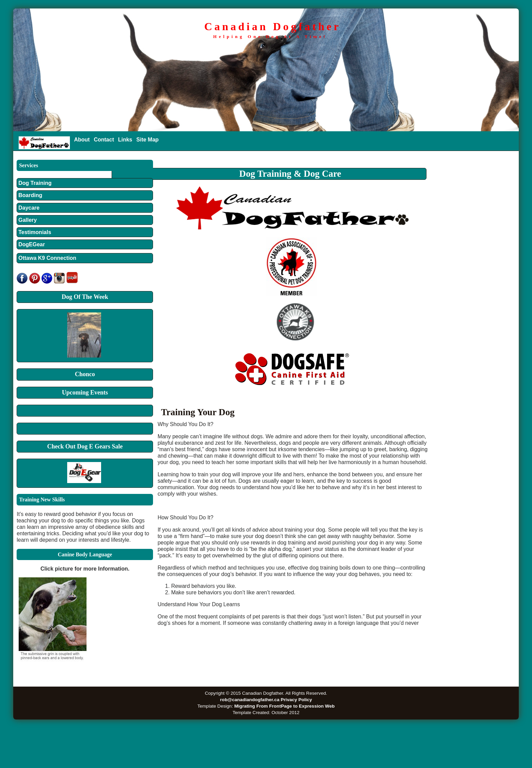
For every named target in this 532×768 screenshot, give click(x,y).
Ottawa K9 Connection (47, 258)
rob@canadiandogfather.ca (250, 700)
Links (125, 140)
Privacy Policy (296, 700)
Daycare (29, 208)
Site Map (148, 140)
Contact (104, 140)
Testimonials (35, 232)
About (82, 140)
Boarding (30, 195)
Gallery (30, 220)
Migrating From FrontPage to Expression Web (284, 706)
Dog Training (35, 183)
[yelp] (72, 282)
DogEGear (32, 244)
